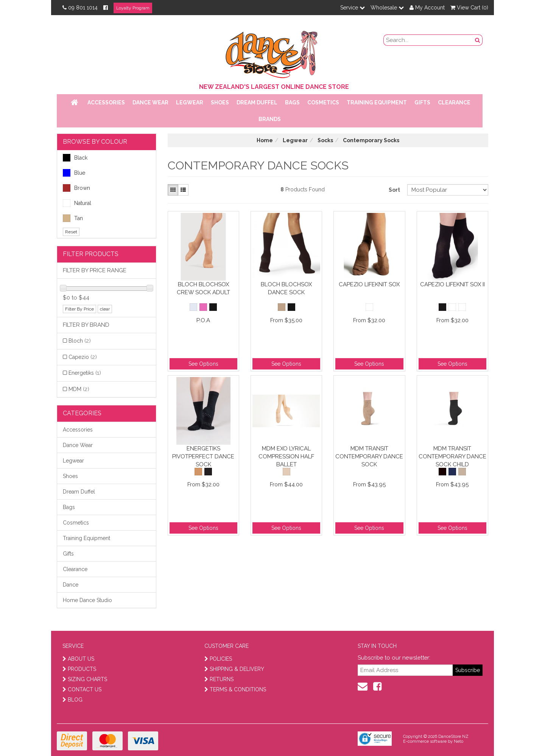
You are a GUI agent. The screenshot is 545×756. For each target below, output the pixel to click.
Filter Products (91, 254)
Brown (76, 188)
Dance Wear (150, 102)
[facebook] (377, 686)
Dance (71, 585)
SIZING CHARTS (85, 679)
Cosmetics (323, 102)
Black (75, 158)
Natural (77, 203)
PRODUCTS (79, 669)
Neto (459, 741)
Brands (270, 119)
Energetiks (85, 373)
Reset (71, 232)
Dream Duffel (257, 102)
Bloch (80, 341)
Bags (292, 102)
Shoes (220, 102)
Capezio (83, 357)
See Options (203, 364)
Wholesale (387, 8)
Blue (74, 173)
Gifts (422, 102)
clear (105, 309)
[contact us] (363, 686)
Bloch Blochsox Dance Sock (286, 288)
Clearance (454, 102)
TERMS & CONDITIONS (235, 689)
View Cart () (469, 8)
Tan (73, 218)
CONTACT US (82, 689)
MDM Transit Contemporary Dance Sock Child (452, 456)
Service (353, 8)
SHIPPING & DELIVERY (234, 669)
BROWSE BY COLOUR (95, 142)
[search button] (478, 40)
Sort (394, 190)
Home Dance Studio (87, 600)
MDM (79, 389)
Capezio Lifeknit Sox (369, 284)
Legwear (190, 102)
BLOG (72, 700)
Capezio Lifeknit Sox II (452, 284)
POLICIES (218, 659)
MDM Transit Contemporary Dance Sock (369, 456)
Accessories (106, 102)
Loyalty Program (133, 8)
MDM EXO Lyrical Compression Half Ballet (286, 456)
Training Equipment (377, 102)
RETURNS (219, 679)
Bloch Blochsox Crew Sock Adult (203, 288)
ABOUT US (78, 659)
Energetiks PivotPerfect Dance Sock (203, 456)
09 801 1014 (80, 8)
